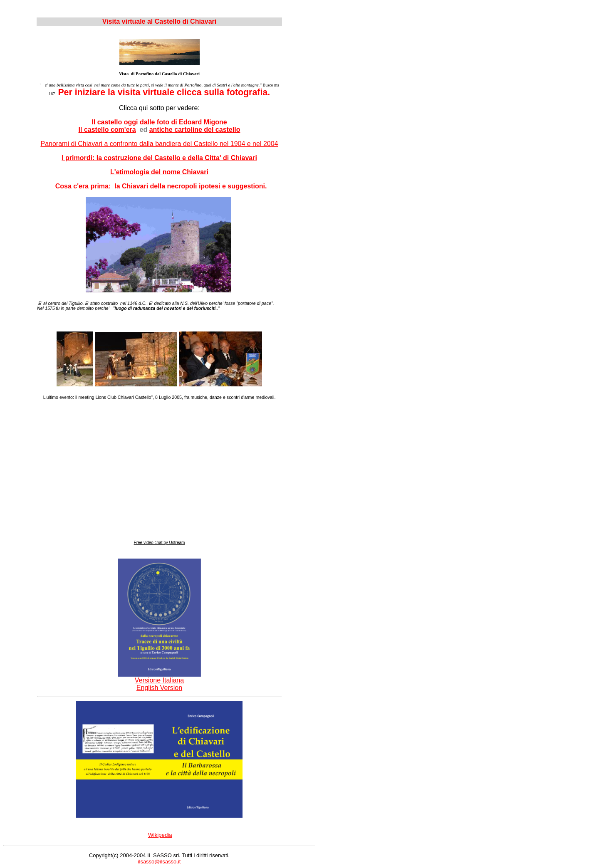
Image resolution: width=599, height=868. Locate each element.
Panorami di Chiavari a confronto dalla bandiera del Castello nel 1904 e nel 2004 (159, 144)
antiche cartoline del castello (195, 130)
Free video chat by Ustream (160, 543)
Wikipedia (160, 835)
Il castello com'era (107, 130)
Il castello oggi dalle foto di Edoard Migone (159, 122)
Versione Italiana (159, 677)
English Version (159, 688)
